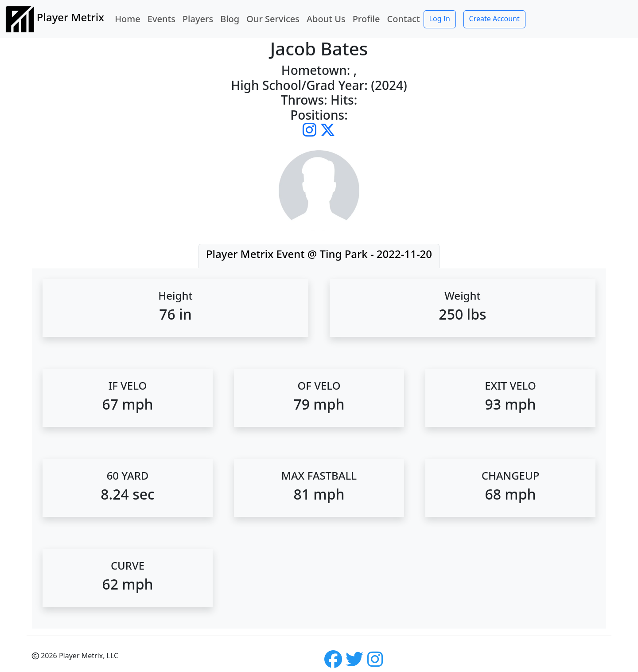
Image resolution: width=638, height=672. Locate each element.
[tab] (319, 256)
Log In (440, 19)
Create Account (494, 19)
